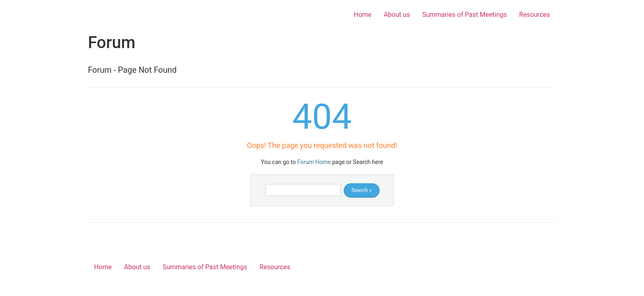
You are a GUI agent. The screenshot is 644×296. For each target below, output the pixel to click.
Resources (535, 15)
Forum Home (314, 162)
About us (397, 15)
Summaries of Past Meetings (465, 15)
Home (362, 15)
